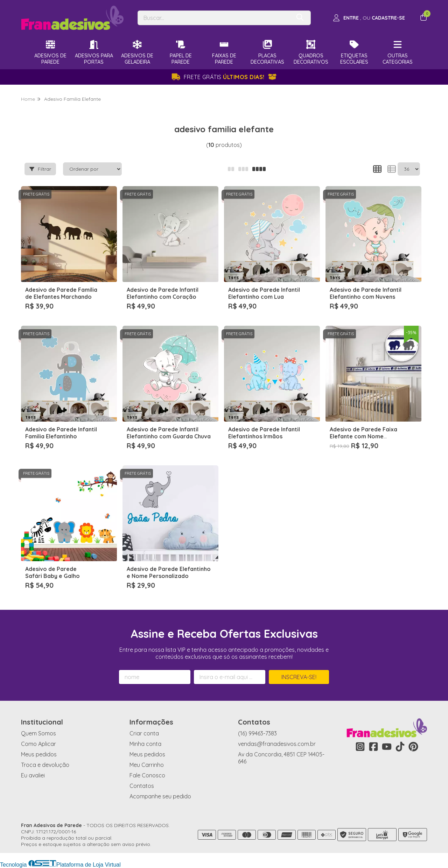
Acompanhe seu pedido (160, 796)
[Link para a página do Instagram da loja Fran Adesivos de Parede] (360, 747)
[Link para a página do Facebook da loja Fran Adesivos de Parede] (373, 747)
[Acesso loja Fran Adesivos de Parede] (369, 18)
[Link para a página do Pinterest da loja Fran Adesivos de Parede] (413, 747)
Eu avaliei (33, 775)
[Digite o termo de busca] (214, 18)
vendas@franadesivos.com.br (277, 744)
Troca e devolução (45, 765)
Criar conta (144, 733)
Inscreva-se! (299, 677)
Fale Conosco (147, 775)
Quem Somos (38, 733)
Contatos (142, 786)
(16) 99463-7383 (257, 733)
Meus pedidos (39, 754)
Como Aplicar (38, 744)
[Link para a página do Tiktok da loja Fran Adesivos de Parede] (400, 747)
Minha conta (145, 744)
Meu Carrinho (147, 765)
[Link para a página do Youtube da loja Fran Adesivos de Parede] (387, 747)
